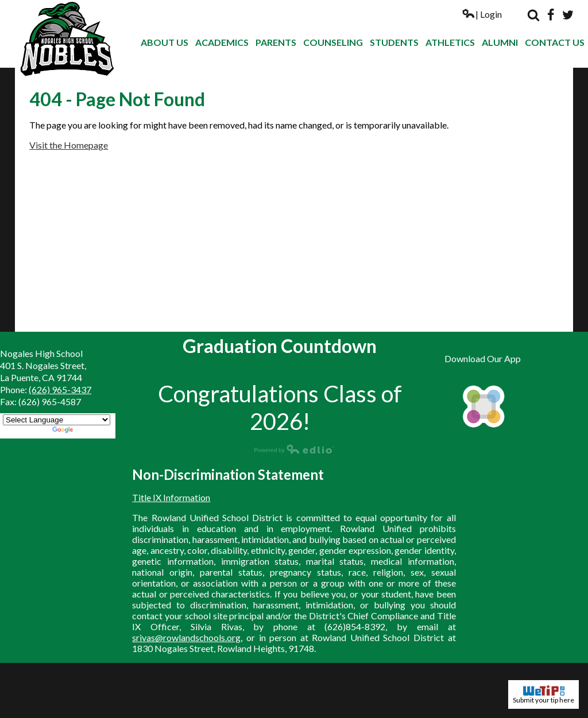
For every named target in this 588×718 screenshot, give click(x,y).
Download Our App (483, 358)
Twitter (568, 15)
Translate (82, 431)
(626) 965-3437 (60, 389)
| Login (482, 14)
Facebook (551, 15)
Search (533, 15)
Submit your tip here (543, 694)
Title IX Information (171, 497)
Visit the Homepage (69, 145)
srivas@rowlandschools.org (186, 637)
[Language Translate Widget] (57, 420)
